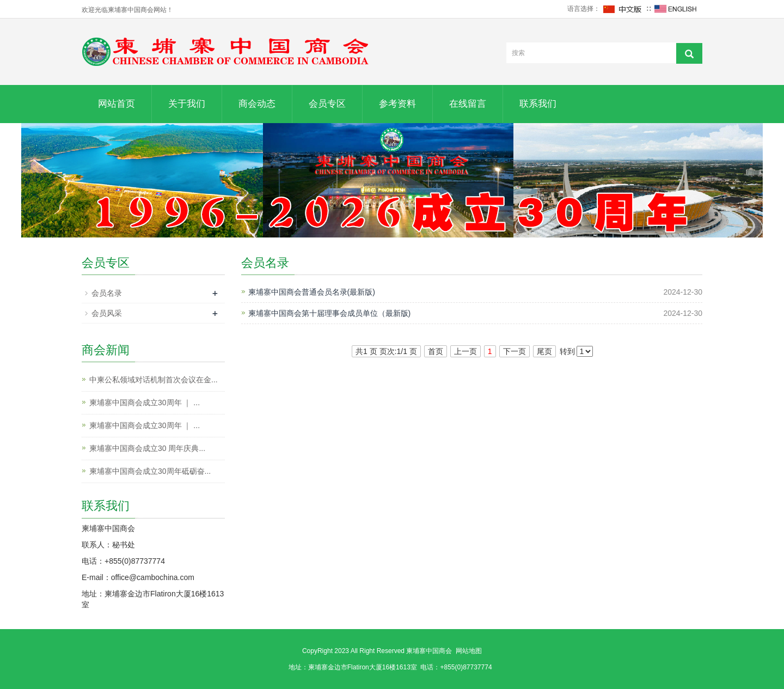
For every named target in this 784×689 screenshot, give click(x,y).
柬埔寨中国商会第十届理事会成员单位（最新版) (330, 313)
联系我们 (538, 104)
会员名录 (107, 293)
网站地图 (469, 651)
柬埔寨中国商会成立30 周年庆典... (147, 448)
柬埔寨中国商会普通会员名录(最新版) (312, 292)
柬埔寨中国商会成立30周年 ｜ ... (145, 403)
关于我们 (187, 104)
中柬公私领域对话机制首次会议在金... (154, 380)
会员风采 (107, 313)
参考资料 (397, 104)
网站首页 (117, 104)
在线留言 (468, 104)
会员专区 (327, 104)
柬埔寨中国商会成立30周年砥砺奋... (150, 471)
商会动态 (257, 104)
